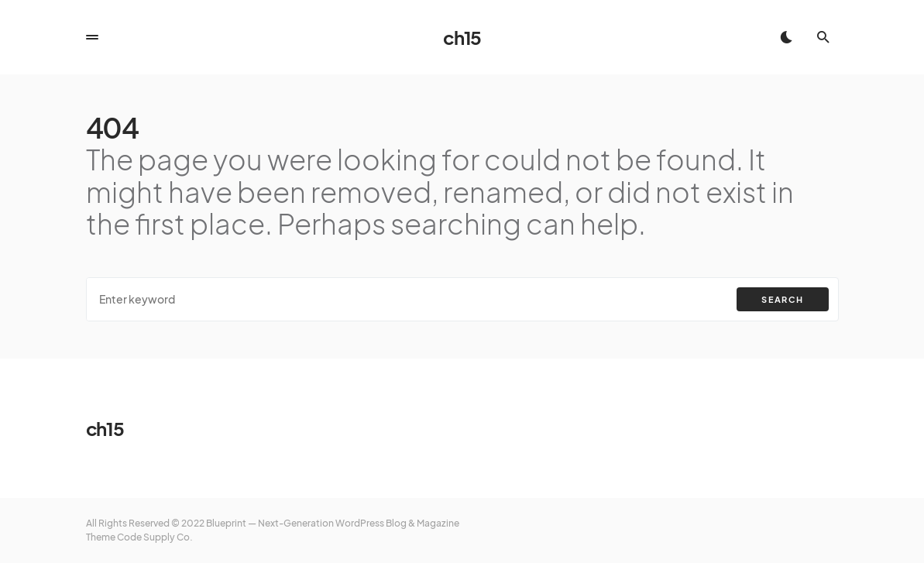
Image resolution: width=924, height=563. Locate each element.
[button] (92, 37)
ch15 (462, 37)
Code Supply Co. (155, 537)
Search (782, 299)
